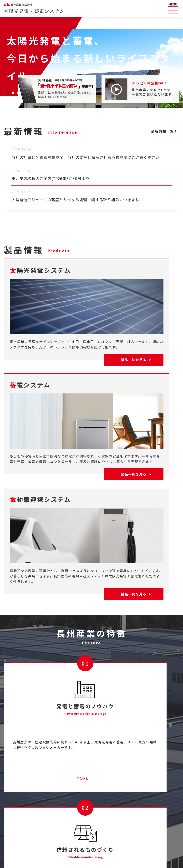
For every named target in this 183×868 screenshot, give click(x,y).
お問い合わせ (123, 813)
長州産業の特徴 (17, 813)
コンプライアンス (159, 841)
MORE (46, 717)
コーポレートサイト (121, 841)
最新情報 (11, 822)
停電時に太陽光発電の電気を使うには (71, 813)
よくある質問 (15, 803)
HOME (9, 794)
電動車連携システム (165, 817)
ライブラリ (122, 803)
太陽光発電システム (165, 803)
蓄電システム (160, 810)
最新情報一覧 (158, 131)
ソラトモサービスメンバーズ (64, 803)
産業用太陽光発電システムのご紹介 (69, 794)
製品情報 (154, 794)
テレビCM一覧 (124, 794)
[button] (8, 93)
